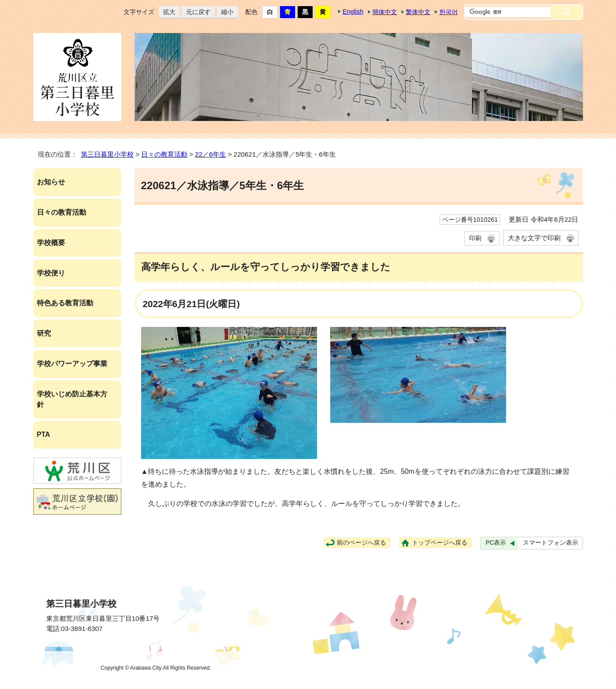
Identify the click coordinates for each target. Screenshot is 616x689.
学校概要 (51, 243)
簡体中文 (385, 12)
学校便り (51, 273)
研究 (44, 333)
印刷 (475, 238)
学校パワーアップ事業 (72, 364)
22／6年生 (211, 154)
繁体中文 (418, 12)
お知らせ (51, 182)
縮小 (225, 12)
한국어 (448, 12)
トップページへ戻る (440, 543)
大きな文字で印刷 (534, 238)
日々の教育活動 (164, 154)
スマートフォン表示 (550, 543)
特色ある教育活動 (65, 303)
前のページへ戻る (361, 543)
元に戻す (196, 12)
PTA (44, 434)
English (353, 11)
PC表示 (496, 543)
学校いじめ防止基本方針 (72, 399)
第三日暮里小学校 (107, 154)
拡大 (167, 12)
